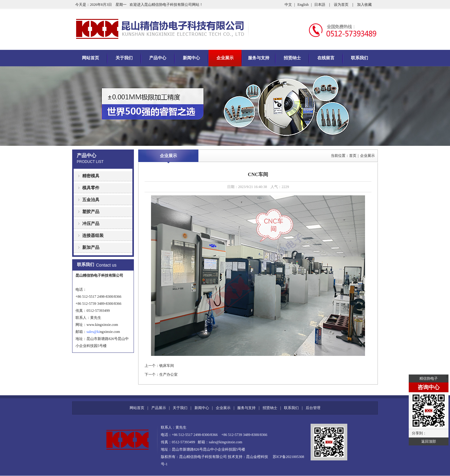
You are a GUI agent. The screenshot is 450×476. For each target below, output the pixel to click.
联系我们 (360, 58)
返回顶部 (429, 441)
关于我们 (124, 58)
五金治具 (91, 200)
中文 (288, 5)
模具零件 (91, 188)
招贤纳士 (292, 58)
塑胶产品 (91, 212)
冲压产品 (91, 224)
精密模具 (91, 176)
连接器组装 (93, 236)
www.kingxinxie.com (102, 325)
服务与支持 (259, 58)
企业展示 (225, 58)
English (303, 5)
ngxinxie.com (108, 332)
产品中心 (158, 58)
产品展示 (159, 408)
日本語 (320, 5)
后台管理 (313, 408)
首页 (353, 156)
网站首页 (90, 58)
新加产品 (91, 247)
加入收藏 (364, 5)
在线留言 (326, 58)
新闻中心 (191, 58)
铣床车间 (167, 366)
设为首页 (341, 5)
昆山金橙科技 (257, 457)
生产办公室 (168, 375)
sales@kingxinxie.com (225, 442)
